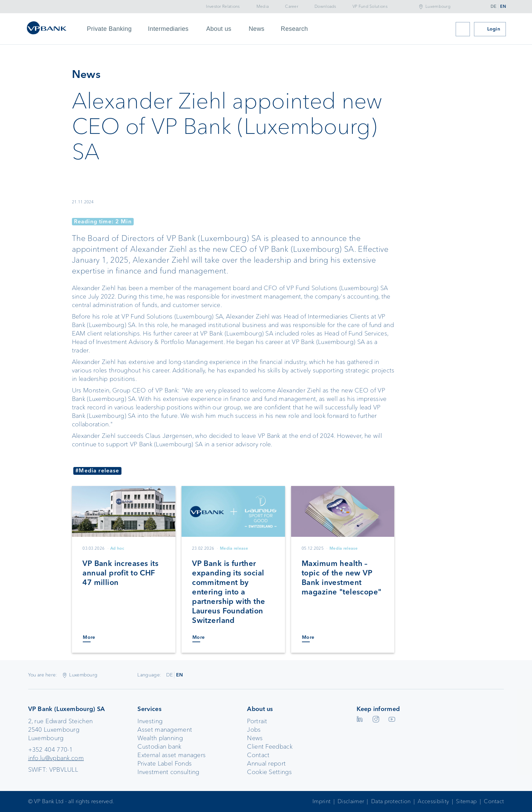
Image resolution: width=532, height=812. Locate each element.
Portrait (257, 721)
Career (292, 6)
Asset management (165, 730)
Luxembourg (438, 6)
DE (493, 6)
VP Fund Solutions (370, 6)
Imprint (321, 801)
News (257, 29)
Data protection (391, 801)
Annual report (266, 764)
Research (294, 29)
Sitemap (466, 801)
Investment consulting (168, 772)
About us (219, 29)
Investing (150, 721)
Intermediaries (168, 29)
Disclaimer (351, 801)
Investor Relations (223, 6)
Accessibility (433, 801)
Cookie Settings (269, 772)
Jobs (254, 730)
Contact (258, 755)
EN (503, 6)
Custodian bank (159, 747)
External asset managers (172, 755)
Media (263, 6)
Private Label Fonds (165, 764)
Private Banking (109, 29)
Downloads (325, 6)
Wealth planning (160, 738)
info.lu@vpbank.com (56, 758)
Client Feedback (270, 747)
